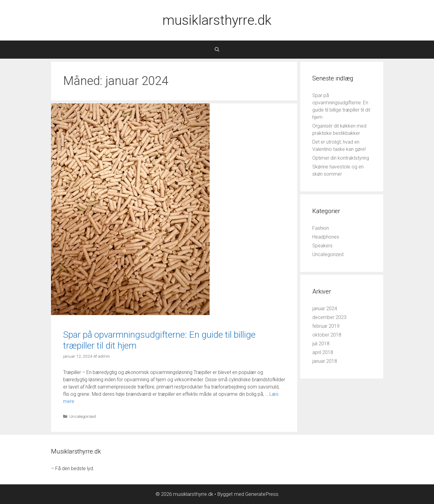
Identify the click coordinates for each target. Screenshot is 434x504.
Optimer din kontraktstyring (341, 158)
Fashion (321, 228)
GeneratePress (262, 494)
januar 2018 (325, 361)
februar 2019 (326, 326)
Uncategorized (83, 416)
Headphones (326, 237)
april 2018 (323, 352)
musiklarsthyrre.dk (217, 20)
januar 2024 (325, 309)
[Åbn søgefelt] (217, 50)
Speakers (322, 246)
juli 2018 (321, 344)
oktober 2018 (327, 335)
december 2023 (329, 317)
